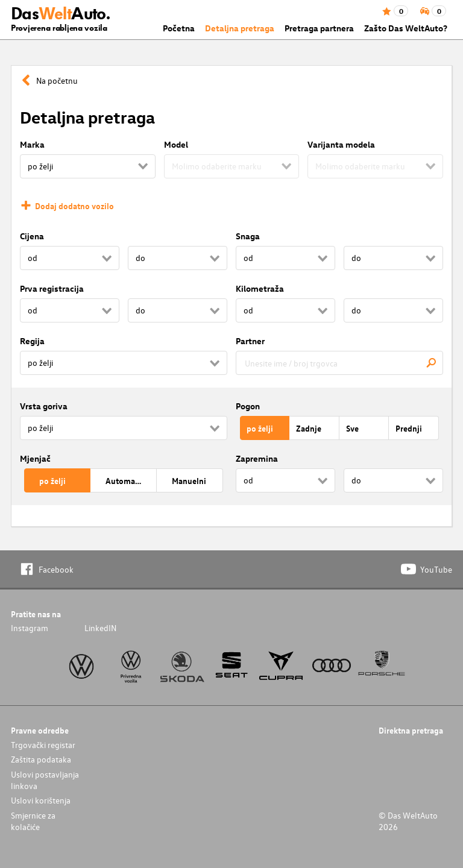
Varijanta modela (341, 144)
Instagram (30, 628)
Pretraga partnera (319, 28)
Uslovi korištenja (41, 800)
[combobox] (339, 363)
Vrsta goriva (44, 406)
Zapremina (257, 458)
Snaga (248, 236)
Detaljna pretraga (240, 28)
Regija (32, 341)
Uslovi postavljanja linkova (45, 780)
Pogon (248, 406)
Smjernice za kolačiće (33, 821)
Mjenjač (35, 458)
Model (176, 144)
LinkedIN (100, 628)
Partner (250, 341)
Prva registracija (52, 288)
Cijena (32, 236)
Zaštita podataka (41, 759)
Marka (32, 144)
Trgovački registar (43, 745)
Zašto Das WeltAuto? (406, 28)
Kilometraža (260, 288)
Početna (179, 28)
